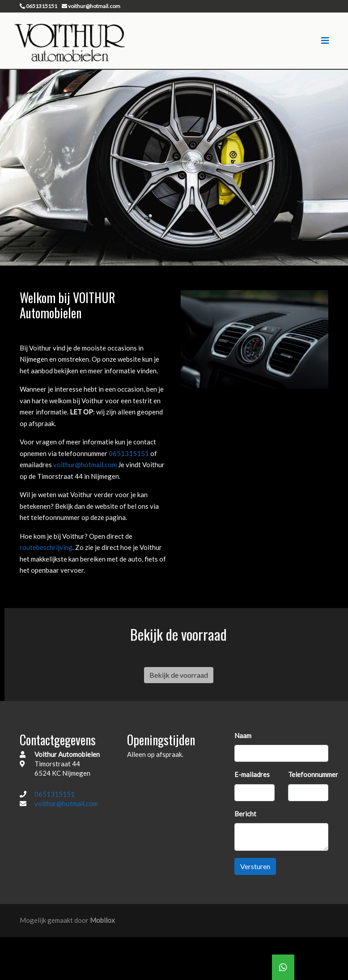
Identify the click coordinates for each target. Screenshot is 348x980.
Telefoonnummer (313, 774)
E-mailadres (252, 774)
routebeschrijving (46, 547)
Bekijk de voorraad (179, 675)
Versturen (255, 866)
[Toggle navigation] (325, 40)
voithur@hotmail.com (86, 465)
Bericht (245, 814)
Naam (243, 735)
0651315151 (129, 453)
